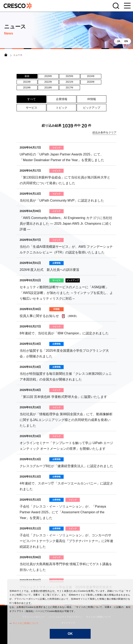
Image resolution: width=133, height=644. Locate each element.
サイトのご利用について (18, 623)
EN (126, 41)
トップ (6, 55)
